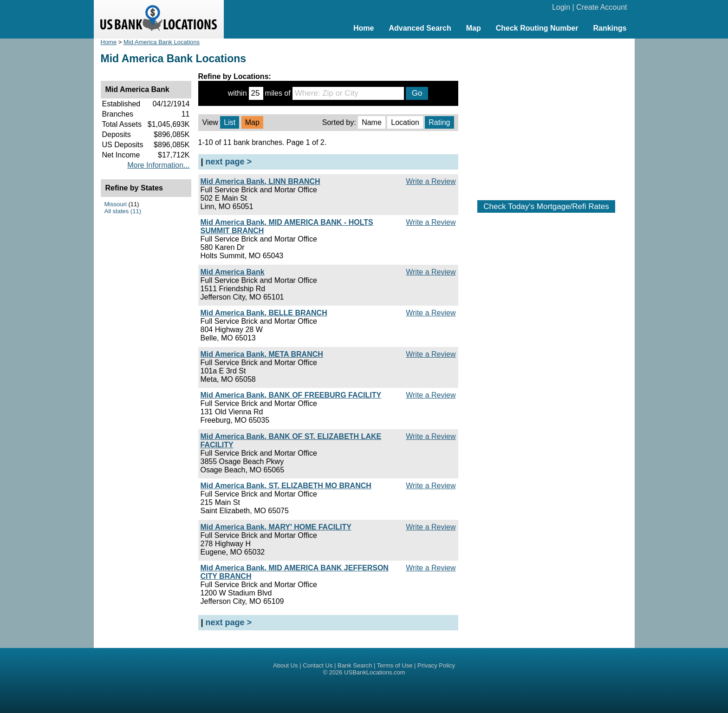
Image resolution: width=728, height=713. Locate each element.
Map (474, 28)
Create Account (601, 7)
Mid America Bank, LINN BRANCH (260, 181)
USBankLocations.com (375, 672)
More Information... (158, 165)
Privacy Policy (436, 665)
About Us (285, 665)
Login (561, 7)
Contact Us (318, 665)
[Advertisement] (546, 115)
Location (405, 122)
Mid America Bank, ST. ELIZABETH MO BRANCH (286, 486)
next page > (229, 162)
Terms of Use (395, 665)
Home (364, 28)
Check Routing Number (537, 28)
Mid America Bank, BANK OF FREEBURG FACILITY (291, 395)
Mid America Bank (233, 272)
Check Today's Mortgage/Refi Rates (546, 206)
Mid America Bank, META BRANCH (262, 354)
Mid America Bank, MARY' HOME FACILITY (276, 527)
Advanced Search (420, 28)
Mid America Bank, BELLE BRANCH (264, 313)
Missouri (116, 204)
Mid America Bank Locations (162, 42)
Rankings (610, 28)
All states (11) (123, 211)
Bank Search (355, 665)
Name (372, 122)
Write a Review (431, 181)
